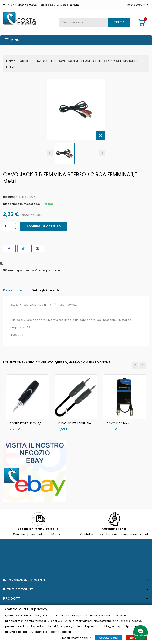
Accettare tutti (109, 637)
